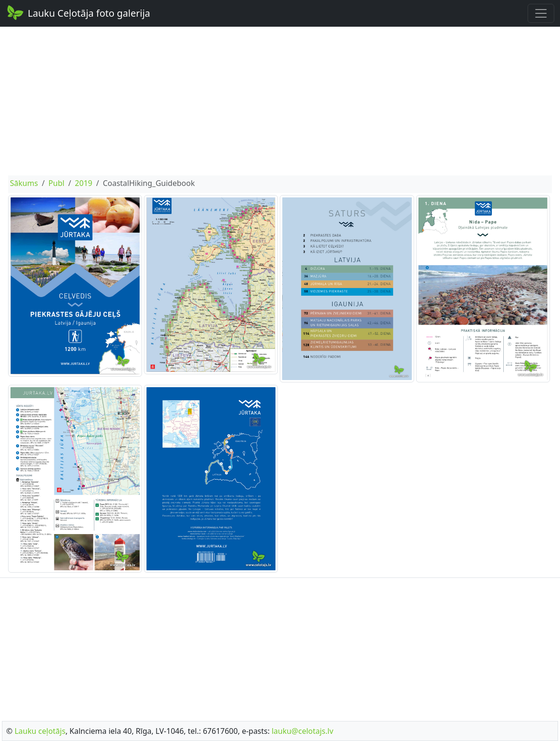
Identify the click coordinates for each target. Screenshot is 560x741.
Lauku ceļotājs (40, 731)
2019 (84, 183)
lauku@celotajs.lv (302, 731)
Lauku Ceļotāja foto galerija (78, 12)
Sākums (24, 183)
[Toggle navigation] (541, 13)
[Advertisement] (280, 101)
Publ (57, 183)
